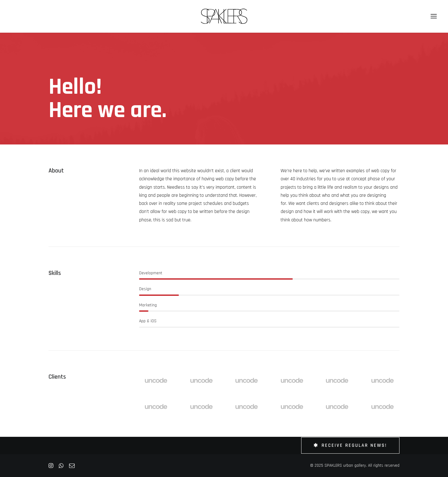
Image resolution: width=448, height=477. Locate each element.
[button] (434, 16)
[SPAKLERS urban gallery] (224, 16)
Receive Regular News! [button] (350, 445)
